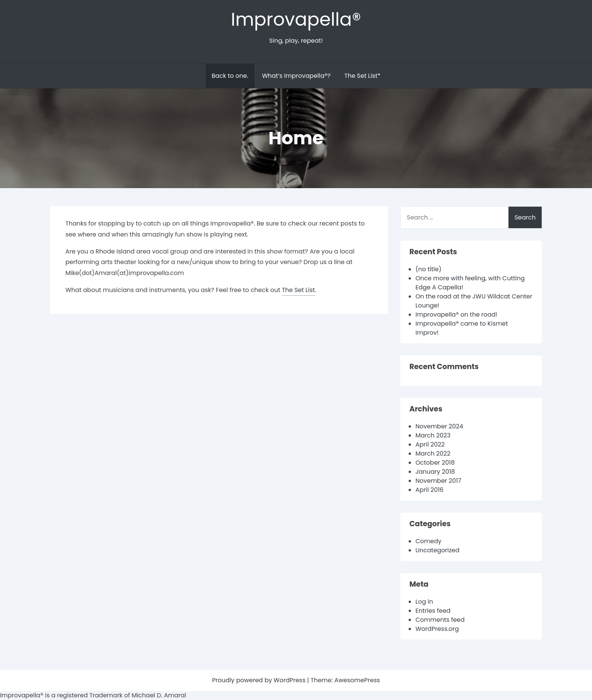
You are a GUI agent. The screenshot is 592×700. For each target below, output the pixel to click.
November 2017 (438, 481)
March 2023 (433, 435)
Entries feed (433, 611)
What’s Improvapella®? (296, 76)
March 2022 (433, 454)
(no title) (429, 269)
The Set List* (362, 76)
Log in (424, 602)
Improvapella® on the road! (456, 314)
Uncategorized (437, 550)
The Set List (299, 290)
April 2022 (430, 444)
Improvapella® (296, 19)
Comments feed (440, 620)
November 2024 (439, 426)
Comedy (429, 541)
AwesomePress (357, 680)
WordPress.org (437, 629)
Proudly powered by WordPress (260, 680)
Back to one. (230, 76)
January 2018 (435, 472)
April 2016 (429, 490)
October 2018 (435, 463)
